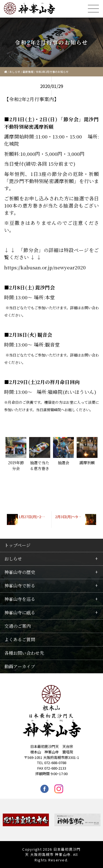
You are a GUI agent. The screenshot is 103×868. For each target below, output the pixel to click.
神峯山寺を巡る (20, 599)
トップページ (17, 545)
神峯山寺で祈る (20, 586)
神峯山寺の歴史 (20, 572)
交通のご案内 (18, 626)
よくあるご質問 (20, 639)
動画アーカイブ (20, 666)
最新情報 (28, 72)
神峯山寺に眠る (20, 613)
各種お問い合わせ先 (24, 653)
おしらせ (15, 72)
